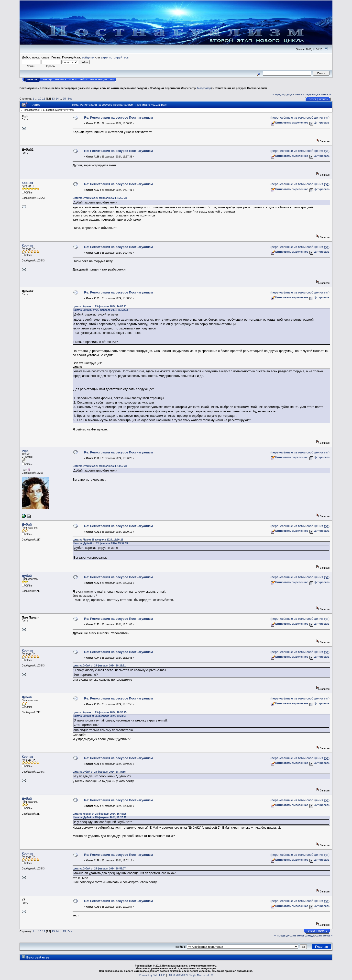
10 (40, 98)
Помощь (47, 79)
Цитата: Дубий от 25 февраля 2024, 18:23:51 (99, 666)
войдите (88, 57)
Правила (61, 79)
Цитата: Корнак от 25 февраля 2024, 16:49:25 (99, 814)
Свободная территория (165, 88)
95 (64, 98)
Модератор (204, 88)
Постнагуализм (29, 88)
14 (57, 98)
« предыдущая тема (287, 94)
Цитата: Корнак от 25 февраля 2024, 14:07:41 (99, 306)
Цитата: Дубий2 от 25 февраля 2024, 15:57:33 (100, 198)
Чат (112, 79)
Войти (84, 79)
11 (44, 98)
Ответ (313, 99)
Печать (324, 99)
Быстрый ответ (39, 957)
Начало (32, 79)
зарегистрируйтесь (115, 57)
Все (70, 98)
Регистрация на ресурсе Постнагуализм (241, 88)
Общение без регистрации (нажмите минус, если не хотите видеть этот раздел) (95, 88)
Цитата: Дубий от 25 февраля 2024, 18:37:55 (99, 772)
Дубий (27, 524)
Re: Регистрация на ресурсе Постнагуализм (118, 118)
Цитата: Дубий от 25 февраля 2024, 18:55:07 (99, 869)
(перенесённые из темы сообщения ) (300, 118)
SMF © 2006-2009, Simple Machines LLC (190, 975)
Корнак (27, 183)
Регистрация (99, 79)
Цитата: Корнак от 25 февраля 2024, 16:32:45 (99, 712)
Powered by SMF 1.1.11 (152, 975)
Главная (322, 947)
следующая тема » (317, 94)
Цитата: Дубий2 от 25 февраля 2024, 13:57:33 (100, 466)
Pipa (25, 451)
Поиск (73, 79)
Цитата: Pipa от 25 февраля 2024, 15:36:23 (98, 540)
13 (53, 98)
